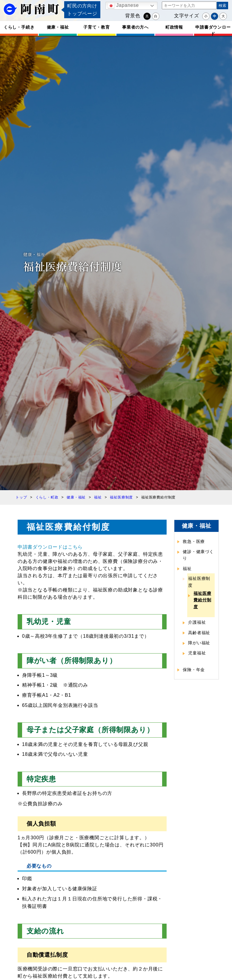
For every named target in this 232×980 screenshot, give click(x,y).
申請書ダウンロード (213, 30)
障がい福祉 (199, 643)
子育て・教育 (97, 27)
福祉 (187, 569)
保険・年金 (194, 670)
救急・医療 (194, 541)
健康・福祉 (58, 27)
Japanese (123, 6)
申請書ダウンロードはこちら (50, 547)
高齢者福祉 (199, 633)
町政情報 (174, 27)
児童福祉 (197, 653)
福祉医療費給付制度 (202, 600)
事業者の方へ (135, 27)
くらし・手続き (19, 27)
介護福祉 (197, 622)
